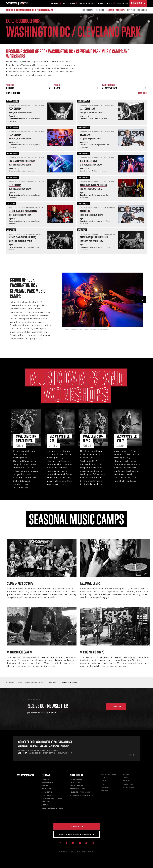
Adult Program (48, 795)
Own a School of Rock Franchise (77, 834)
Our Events (131, 10)
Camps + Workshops (87, 3)
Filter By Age (57, 85)
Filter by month (10, 85)
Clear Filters (142, 93)
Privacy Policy (128, 784)
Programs (46, 775)
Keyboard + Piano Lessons (81, 792)
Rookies (45, 786)
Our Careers (142, 10)
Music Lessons (76, 775)
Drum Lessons (76, 782)
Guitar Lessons (76, 779)
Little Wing (46, 789)
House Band (46, 802)
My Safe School (129, 787)
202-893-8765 (23, 753)
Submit (116, 707)
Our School (100, 10)
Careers (126, 778)
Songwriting (47, 792)
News (103, 784)
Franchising (123, 3)
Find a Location (138, 3)
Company (105, 791)
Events (100, 3)
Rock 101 (45, 779)
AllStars (45, 805)
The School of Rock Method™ (82, 795)
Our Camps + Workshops (115, 10)
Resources (105, 787)
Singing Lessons (77, 786)
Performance (47, 782)
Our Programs (88, 10)
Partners (126, 774)
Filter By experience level (109, 85)
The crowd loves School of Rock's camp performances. (85, 330)
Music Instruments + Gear (52, 808)
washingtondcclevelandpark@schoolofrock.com (50, 753)
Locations (105, 778)
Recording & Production (52, 798)
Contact (126, 781)
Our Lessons (23, 746)
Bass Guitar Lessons (78, 789)
